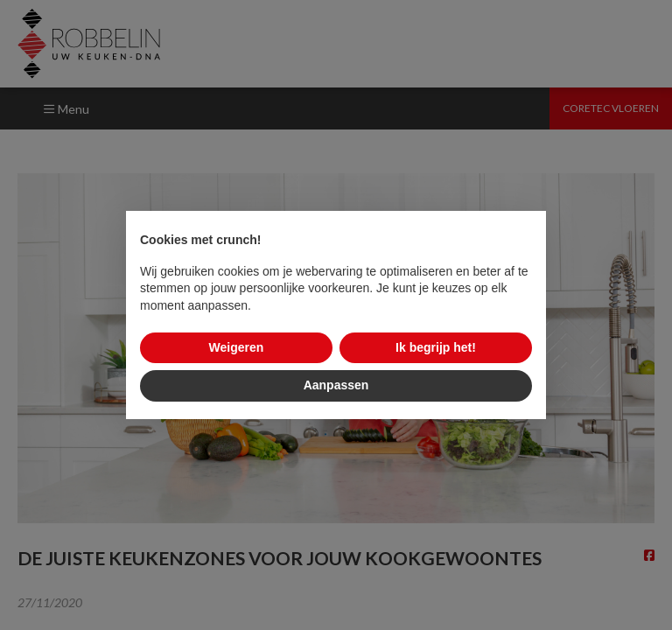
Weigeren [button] (237, 347)
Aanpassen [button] (336, 385)
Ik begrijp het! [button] (436, 347)
